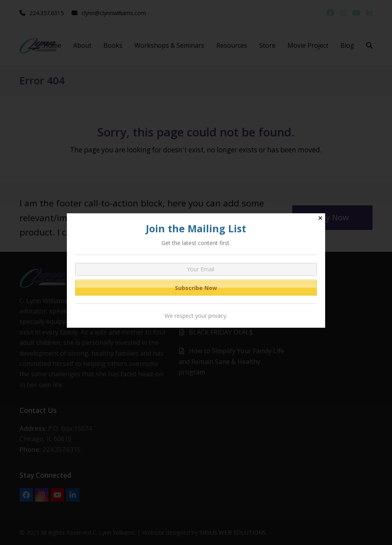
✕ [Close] (320, 218)
